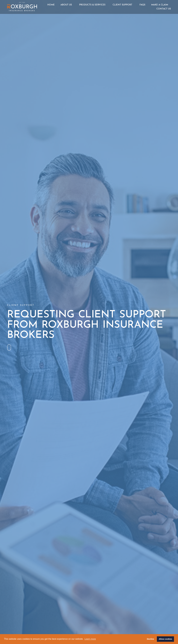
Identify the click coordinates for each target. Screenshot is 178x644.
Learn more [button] (90, 639)
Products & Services (93, 5)
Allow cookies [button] (165, 639)
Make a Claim (160, 5)
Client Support (123, 5)
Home (51, 5)
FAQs (142, 5)
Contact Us (164, 9)
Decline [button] (150, 639)
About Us (67, 5)
